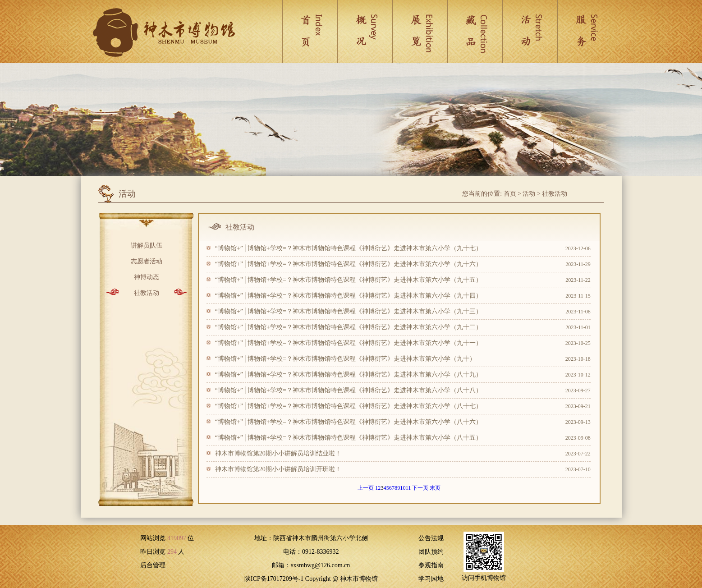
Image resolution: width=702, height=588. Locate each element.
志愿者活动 (147, 260)
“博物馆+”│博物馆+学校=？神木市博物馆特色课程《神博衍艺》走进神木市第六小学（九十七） (349, 248)
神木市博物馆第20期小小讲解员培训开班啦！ (278, 469)
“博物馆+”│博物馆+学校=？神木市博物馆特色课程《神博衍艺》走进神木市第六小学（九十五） (349, 280)
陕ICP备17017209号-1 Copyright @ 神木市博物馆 (311, 579)
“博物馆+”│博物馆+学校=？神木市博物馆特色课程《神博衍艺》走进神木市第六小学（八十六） (349, 422)
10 (403, 488)
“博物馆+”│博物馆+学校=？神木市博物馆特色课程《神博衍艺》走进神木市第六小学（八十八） (349, 390)
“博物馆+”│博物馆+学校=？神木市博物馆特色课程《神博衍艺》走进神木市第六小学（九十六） (349, 264)
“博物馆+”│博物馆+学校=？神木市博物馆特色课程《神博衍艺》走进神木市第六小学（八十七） (349, 406)
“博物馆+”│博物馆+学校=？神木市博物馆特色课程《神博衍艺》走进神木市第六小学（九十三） (349, 311)
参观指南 (431, 565)
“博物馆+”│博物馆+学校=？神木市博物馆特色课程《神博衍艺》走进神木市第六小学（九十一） (349, 343)
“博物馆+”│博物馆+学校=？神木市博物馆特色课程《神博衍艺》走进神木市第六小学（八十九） (349, 374)
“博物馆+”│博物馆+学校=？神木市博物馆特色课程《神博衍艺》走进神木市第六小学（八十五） (349, 438)
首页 (510, 194)
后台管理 (153, 565)
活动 (529, 194)
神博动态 (147, 276)
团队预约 (431, 552)
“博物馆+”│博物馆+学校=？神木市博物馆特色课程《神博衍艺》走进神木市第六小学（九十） (345, 359)
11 (408, 488)
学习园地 (431, 579)
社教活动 (555, 194)
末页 (435, 488)
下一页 (420, 488)
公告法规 (431, 538)
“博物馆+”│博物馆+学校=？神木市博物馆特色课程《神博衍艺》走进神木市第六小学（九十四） (349, 296)
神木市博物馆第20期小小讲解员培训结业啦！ (278, 453)
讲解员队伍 (147, 245)
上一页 (366, 488)
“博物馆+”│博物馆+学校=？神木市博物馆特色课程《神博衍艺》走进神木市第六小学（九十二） (349, 327)
